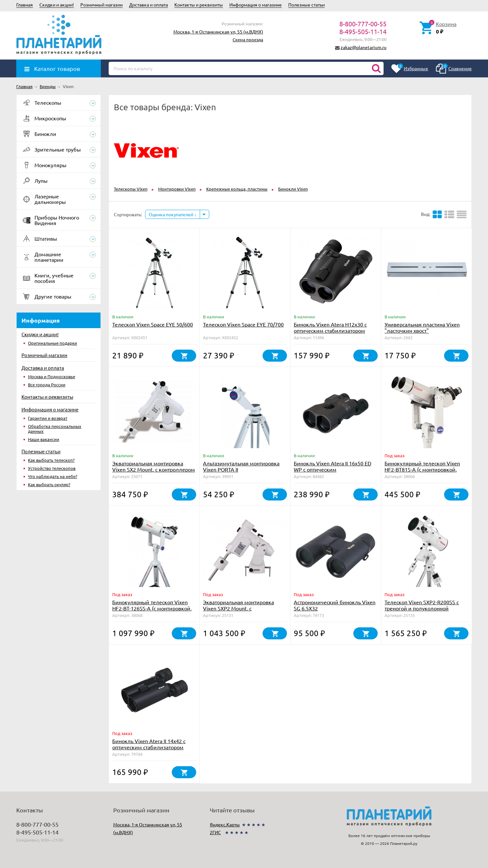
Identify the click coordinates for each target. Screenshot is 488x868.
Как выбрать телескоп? (51, 460)
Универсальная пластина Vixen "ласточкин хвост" (422, 327)
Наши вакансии (44, 439)
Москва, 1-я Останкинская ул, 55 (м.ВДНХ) (218, 32)
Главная (25, 5)
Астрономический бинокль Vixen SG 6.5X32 (335, 605)
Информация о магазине (256, 5)
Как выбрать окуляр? (49, 484)
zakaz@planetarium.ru (364, 47)
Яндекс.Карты (225, 824)
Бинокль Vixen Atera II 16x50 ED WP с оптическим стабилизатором (332, 469)
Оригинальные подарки (53, 343)
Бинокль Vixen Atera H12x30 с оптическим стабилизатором (330, 327)
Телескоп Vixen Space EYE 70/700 (243, 324)
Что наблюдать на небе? (53, 476)
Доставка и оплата (149, 5)
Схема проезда (248, 40)
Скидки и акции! (57, 5)
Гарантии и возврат (48, 418)
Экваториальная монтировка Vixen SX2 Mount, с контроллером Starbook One (154, 469)
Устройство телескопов (52, 468)
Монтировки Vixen (177, 189)
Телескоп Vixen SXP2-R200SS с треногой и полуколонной (422, 605)
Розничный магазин (102, 5)
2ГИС (215, 832)
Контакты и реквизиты (199, 5)
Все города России (47, 385)
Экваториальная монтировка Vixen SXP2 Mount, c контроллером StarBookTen (238, 608)
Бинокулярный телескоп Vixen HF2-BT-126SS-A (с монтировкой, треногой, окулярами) (152, 608)
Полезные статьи (306, 5)
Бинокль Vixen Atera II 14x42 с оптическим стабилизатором (149, 744)
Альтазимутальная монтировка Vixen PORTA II (241, 466)
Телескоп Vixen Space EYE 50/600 (153, 324)
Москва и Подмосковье (52, 376)
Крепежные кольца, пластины (237, 189)
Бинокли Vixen (293, 189)
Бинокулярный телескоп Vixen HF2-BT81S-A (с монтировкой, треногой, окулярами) (422, 469)
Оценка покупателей (173, 214)
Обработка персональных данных (55, 429)
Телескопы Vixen (131, 189)
